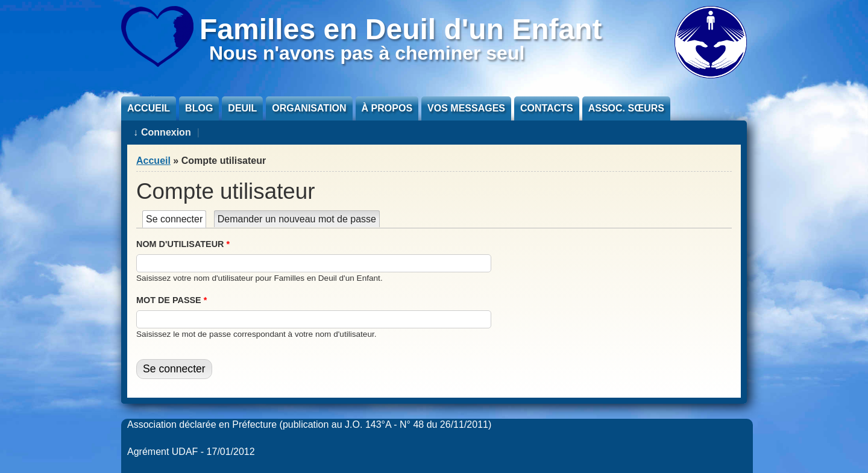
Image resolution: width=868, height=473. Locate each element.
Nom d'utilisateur (183, 244)
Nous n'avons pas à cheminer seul (367, 53)
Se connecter (176, 219)
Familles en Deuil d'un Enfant (401, 29)
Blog (199, 108)
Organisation (309, 108)
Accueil (149, 108)
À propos (387, 108)
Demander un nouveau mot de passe (297, 219)
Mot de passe (171, 300)
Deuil (242, 108)
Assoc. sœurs (626, 108)
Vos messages (466, 108)
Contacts (547, 108)
